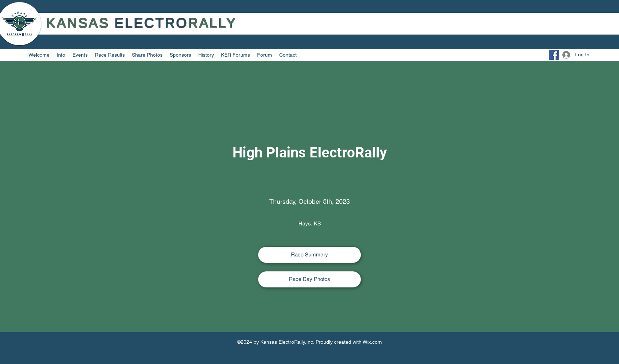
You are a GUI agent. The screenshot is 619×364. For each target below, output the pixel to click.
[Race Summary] (309, 255)
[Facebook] (554, 55)
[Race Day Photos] (309, 279)
